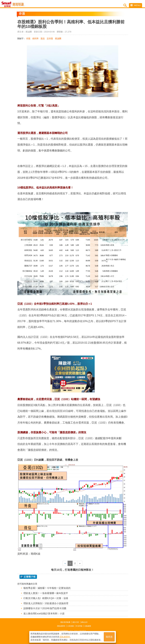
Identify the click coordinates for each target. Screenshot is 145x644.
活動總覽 (88, 626)
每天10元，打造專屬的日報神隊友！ (72, 570)
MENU (136, 5)
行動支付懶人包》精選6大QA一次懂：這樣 (46, 598)
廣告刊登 (76, 622)
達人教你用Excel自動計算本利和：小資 (44, 614)
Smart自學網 (7, 4)
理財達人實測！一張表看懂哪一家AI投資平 (46, 593)
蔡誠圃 (58, 38)
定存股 (50, 38)
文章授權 (71, 626)
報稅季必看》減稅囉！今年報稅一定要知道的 (47, 588)
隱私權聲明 (61, 626)
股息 (43, 38)
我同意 (109, 637)
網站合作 (84, 622)
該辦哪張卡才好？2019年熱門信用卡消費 (45, 608)
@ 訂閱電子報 (28, 577)
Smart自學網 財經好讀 (19, 4)
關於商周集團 (65, 622)
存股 (28, 38)
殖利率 (35, 38)
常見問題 (79, 626)
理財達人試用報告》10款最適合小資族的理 (46, 603)
